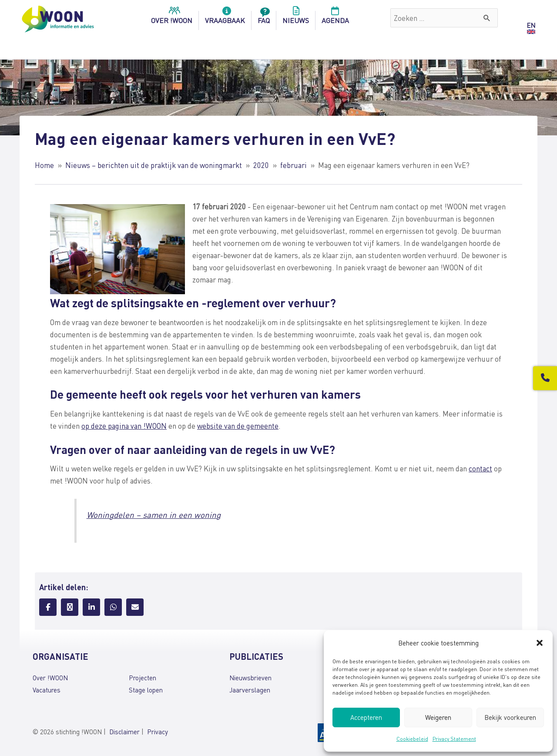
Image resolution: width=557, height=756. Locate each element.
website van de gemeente (238, 426)
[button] (540, 643)
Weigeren (438, 717)
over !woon (172, 18)
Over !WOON (50, 678)
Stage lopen (146, 690)
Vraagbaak (225, 18)
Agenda (335, 18)
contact (480, 468)
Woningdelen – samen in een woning (154, 515)
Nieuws (296, 18)
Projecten (143, 678)
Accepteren (366, 717)
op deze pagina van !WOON (124, 426)
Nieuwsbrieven (250, 678)
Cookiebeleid (412, 739)
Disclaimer (124, 732)
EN (531, 25)
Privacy (158, 732)
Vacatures (47, 690)
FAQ (264, 18)
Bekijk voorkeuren (510, 717)
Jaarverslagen (250, 690)
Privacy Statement (454, 739)
